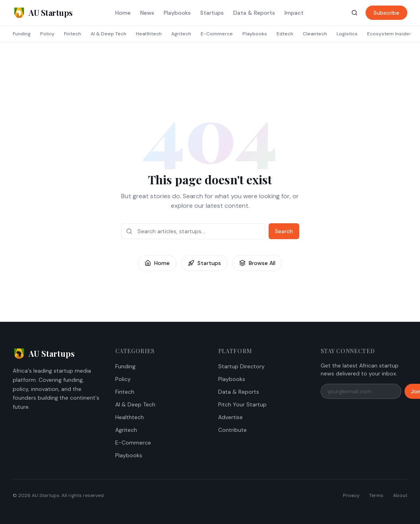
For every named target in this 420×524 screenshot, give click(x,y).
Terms (376, 495)
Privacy (351, 495)
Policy (47, 34)
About (400, 495)
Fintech (73, 34)
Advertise (230, 417)
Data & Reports (254, 13)
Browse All (257, 263)
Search (284, 231)
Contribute (232, 430)
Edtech (285, 34)
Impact (294, 13)
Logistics (347, 34)
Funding (22, 34)
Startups (212, 13)
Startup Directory (241, 366)
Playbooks (177, 13)
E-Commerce (217, 34)
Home (123, 13)
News (147, 13)
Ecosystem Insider (389, 34)
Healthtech (149, 34)
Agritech (181, 34)
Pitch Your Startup (242, 404)
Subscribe (386, 13)
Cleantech (315, 34)
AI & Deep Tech (108, 34)
